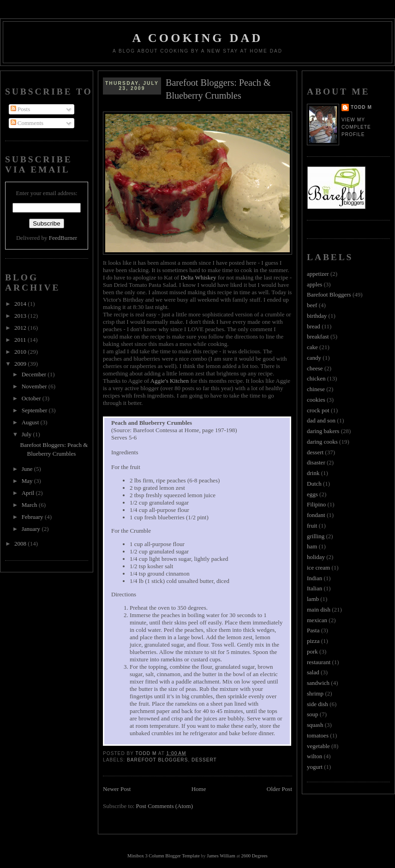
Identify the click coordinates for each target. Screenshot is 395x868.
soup (313, 714)
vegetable (318, 746)
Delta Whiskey (198, 277)
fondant (316, 515)
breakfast (318, 336)
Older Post (279, 789)
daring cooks (322, 442)
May (28, 481)
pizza (313, 641)
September (35, 410)
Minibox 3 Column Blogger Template (164, 856)
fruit (312, 526)
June (28, 469)
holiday (316, 557)
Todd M (361, 107)
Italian (314, 588)
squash (315, 725)
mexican (317, 620)
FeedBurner (63, 238)
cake (312, 347)
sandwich (318, 683)
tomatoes (318, 735)
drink (313, 473)
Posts (21, 109)
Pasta (313, 630)
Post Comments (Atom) (165, 806)
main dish (319, 609)
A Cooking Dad (198, 38)
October (32, 398)
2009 (21, 364)
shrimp (315, 693)
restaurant (319, 662)
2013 (21, 316)
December (35, 374)
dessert (204, 760)
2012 (21, 328)
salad (313, 672)
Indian (314, 578)
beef (312, 305)
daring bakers (323, 431)
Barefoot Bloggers (157, 760)
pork (312, 651)
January (32, 529)
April (29, 493)
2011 (21, 340)
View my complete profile (356, 127)
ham (312, 546)
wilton (314, 756)
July (27, 434)
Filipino (316, 504)
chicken (316, 378)
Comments (27, 123)
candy (314, 358)
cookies (316, 400)
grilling (316, 536)
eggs (312, 494)
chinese (316, 389)
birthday (317, 316)
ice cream (318, 568)
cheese (315, 368)
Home (199, 789)
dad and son (321, 420)
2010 (21, 352)
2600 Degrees (254, 856)
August (31, 422)
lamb (313, 599)
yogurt (315, 767)
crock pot (318, 410)
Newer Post (117, 789)
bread (314, 326)
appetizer (318, 274)
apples (314, 284)
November (35, 386)
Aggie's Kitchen (170, 381)
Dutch (314, 484)
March (30, 505)
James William (221, 856)
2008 (21, 544)
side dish (317, 704)
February (33, 517)
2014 (21, 304)
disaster (316, 462)
